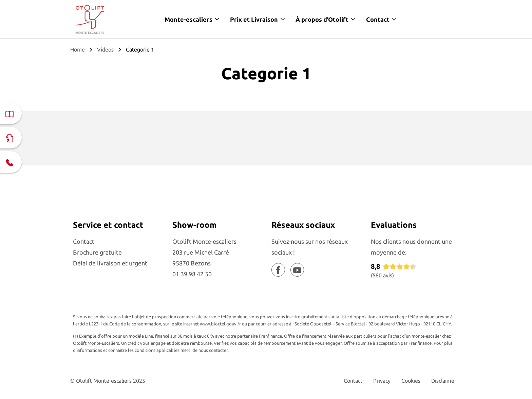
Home (78, 49)
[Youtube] (297, 270)
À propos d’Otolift (322, 19)
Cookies (411, 381)
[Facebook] (278, 270)
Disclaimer (444, 381)
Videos (105, 49)
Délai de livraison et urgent (110, 263)
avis (382, 275)
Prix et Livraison (254, 19)
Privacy (382, 381)
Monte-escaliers (188, 19)
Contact (378, 19)
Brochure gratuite (97, 252)
